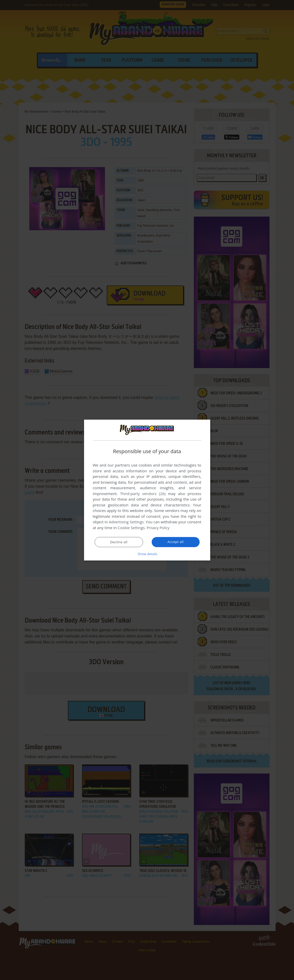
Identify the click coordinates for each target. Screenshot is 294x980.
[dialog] (147, 490)
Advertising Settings (126, 522)
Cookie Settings (131, 528)
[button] (147, 554)
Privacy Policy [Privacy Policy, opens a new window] (158, 528)
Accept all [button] (176, 542)
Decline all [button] (119, 542)
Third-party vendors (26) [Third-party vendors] (143, 494)
